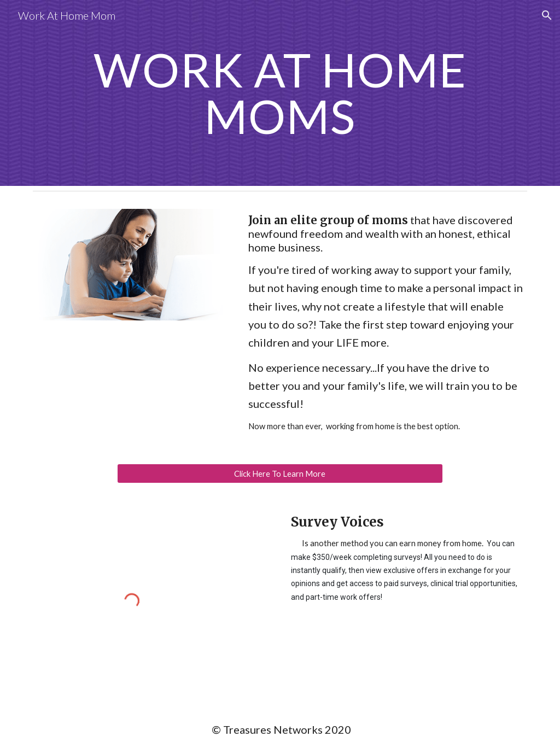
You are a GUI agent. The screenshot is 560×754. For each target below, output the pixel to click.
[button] (547, 15)
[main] (280, 93)
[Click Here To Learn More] (280, 474)
